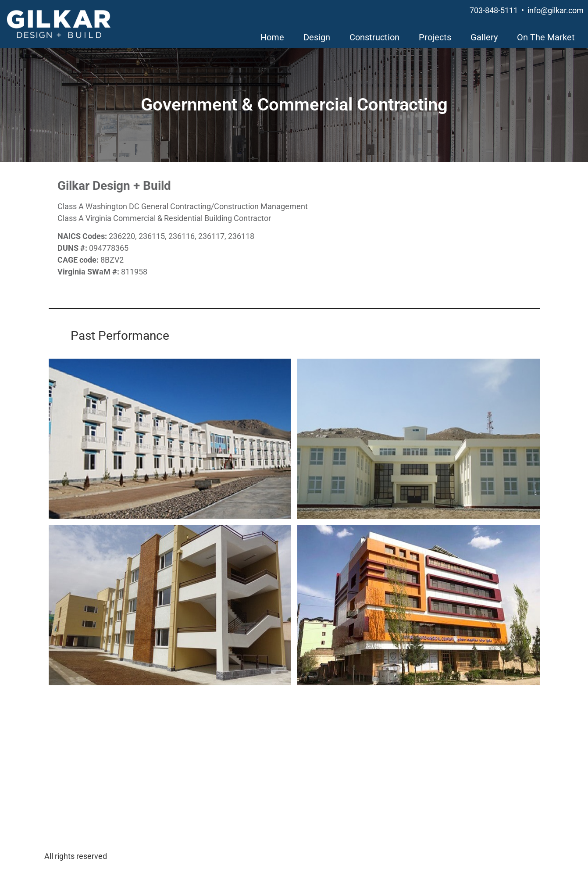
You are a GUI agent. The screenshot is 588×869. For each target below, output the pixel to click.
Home (272, 37)
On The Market (546, 37)
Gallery (484, 37)
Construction (374, 37)
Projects (435, 37)
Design (317, 37)
